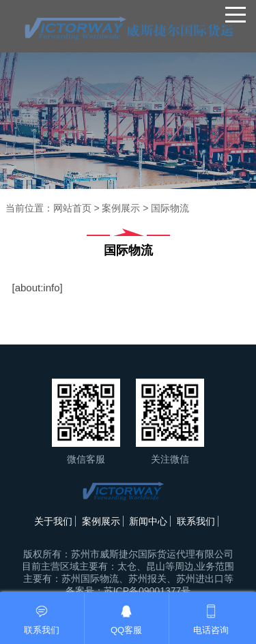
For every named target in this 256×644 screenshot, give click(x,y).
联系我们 (196, 521)
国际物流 (170, 208)
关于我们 (53, 521)
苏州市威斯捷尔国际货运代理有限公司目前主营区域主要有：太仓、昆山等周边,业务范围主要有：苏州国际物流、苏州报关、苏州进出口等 (128, 566)
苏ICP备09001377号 (147, 591)
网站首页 (72, 208)
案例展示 (121, 208)
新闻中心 (148, 521)
